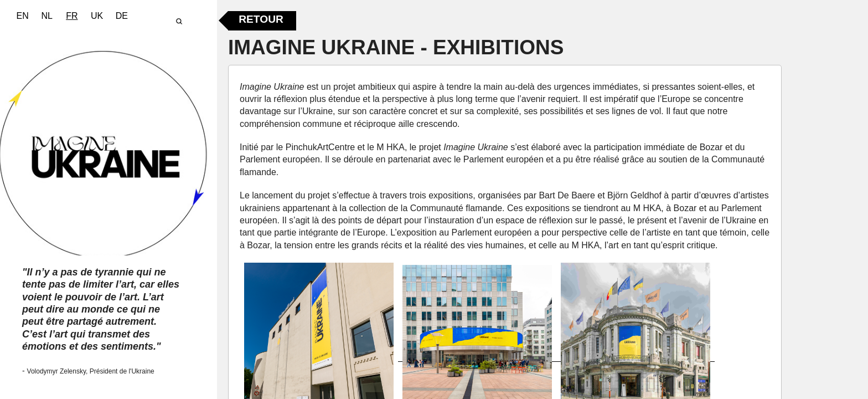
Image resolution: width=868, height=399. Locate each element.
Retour (261, 19)
